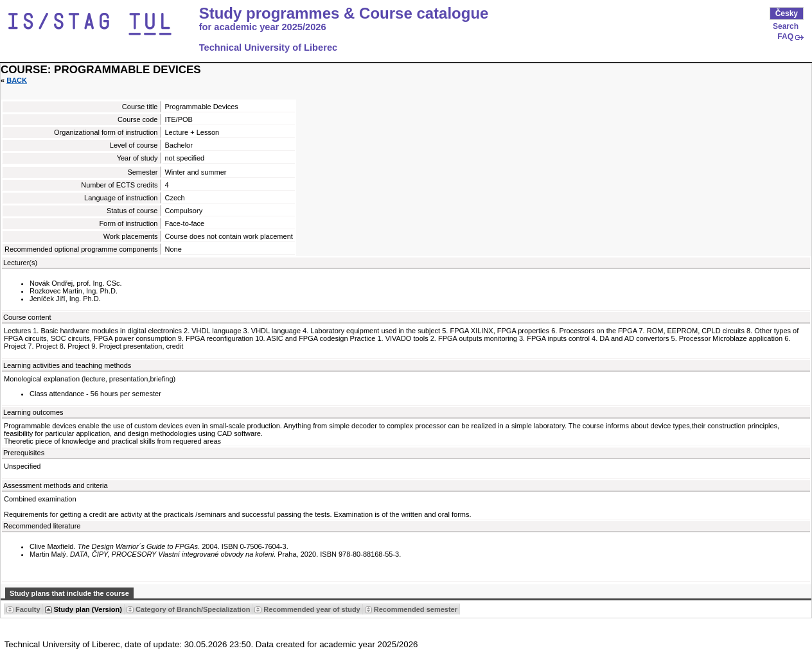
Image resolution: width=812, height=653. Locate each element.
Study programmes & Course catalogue (344, 13)
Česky (787, 13)
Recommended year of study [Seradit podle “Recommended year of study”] (312, 609)
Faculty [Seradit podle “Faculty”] (28, 609)
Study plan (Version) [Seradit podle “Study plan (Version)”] (88, 609)
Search (786, 26)
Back (17, 80)
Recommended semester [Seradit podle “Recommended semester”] (416, 609)
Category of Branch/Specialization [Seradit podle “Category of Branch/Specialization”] (193, 609)
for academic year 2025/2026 (263, 27)
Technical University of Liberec (269, 48)
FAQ (785, 37)
